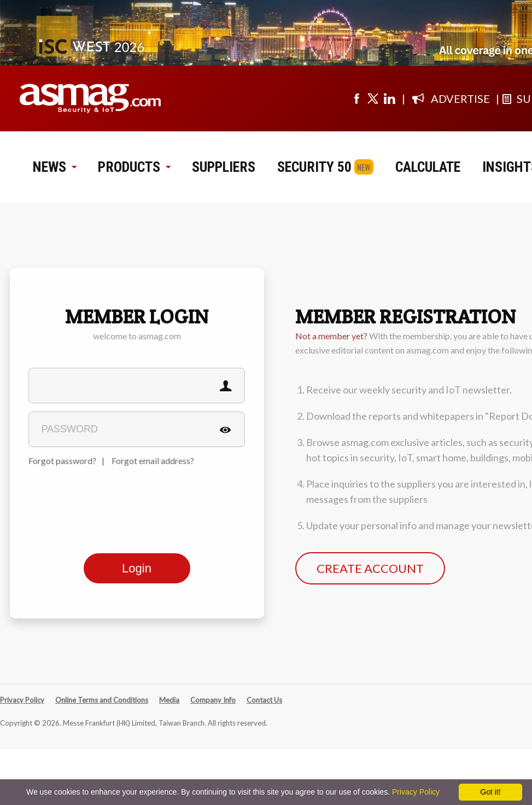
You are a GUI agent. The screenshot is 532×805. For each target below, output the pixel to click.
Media (169, 700)
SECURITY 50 (314, 167)
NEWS (54, 167)
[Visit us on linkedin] (389, 99)
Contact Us (264, 700)
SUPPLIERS (224, 167)
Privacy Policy (22, 700)
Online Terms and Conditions (102, 700)
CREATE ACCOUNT (370, 568)
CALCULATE (428, 167)
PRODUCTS (134, 167)
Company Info (213, 700)
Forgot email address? (153, 461)
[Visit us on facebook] (356, 99)
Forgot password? (62, 461)
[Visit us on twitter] (373, 99)
